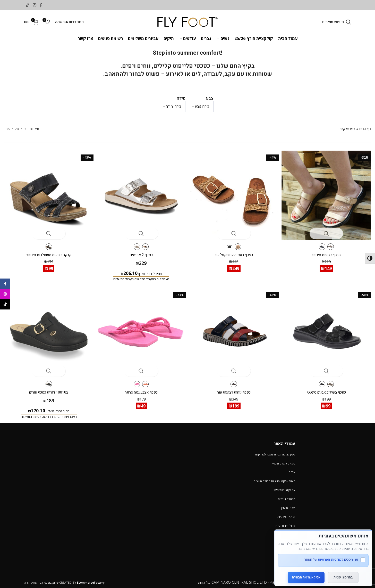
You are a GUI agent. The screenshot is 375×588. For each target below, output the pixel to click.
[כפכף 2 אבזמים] (141, 194)
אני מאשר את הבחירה (303, 573)
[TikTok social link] (27, 5)
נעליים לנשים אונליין (283, 461)
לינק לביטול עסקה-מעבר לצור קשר (275, 452)
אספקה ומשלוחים (285, 488)
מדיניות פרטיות (286, 514)
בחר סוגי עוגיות (343, 573)
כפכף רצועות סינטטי (328, 251)
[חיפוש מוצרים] (337, 22)
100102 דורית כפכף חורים (47, 390)
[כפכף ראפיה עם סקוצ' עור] (234, 194)
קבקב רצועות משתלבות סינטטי (47, 251)
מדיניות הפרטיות (327, 555)
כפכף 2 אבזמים (141, 251)
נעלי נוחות (204, 580)
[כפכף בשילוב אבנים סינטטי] (328, 332)
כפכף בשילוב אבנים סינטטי (328, 390)
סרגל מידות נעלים (285, 523)
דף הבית (365, 129)
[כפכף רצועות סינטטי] (328, 194)
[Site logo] (188, 22)
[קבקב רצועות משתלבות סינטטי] (47, 194)
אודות (292, 470)
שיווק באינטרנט (49, 580)
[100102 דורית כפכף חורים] (47, 332)
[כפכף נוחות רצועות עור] (234, 332)
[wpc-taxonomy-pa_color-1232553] (201, 107)
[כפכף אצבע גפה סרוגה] (141, 332)
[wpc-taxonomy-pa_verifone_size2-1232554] (172, 107)
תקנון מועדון (288, 505)
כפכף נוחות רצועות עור (234, 390)
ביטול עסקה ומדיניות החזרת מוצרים (274, 479)
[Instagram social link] (34, 5)
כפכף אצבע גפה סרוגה (141, 390)
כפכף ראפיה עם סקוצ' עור (235, 251)
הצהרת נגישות (287, 497)
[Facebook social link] (41, 5)
